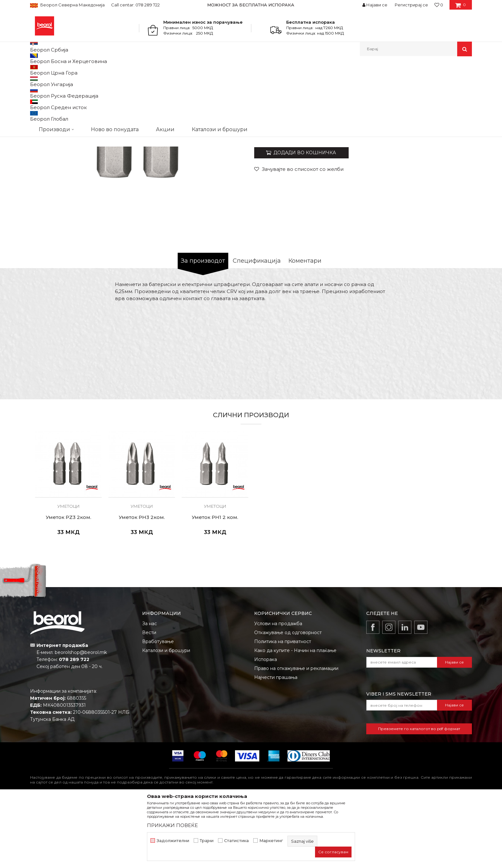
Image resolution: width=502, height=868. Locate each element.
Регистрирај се (411, 5)
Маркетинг (271, 841)
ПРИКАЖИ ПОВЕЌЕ (172, 825)
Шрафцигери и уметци (139, 70)
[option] (251, 5)
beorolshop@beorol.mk (81, 718)
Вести (149, 698)
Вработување (158, 707)
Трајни (207, 841)
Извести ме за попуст (447, 195)
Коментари (305, 327)
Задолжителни (173, 841)
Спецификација (257, 327)
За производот (203, 327)
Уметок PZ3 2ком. (69, 583)
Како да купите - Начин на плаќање (295, 716)
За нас (150, 689)
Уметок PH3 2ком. (142, 583)
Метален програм (93, 70)
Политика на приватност (283, 707)
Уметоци (176, 70)
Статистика (236, 841)
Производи (58, 70)
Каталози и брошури (166, 716)
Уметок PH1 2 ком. (215, 583)
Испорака (266, 725)
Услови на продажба (278, 689)
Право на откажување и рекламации (296, 734)
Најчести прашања (276, 743)
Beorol (36, 70)
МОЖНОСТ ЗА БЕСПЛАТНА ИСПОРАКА (251, 5)
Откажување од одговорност (288, 698)
